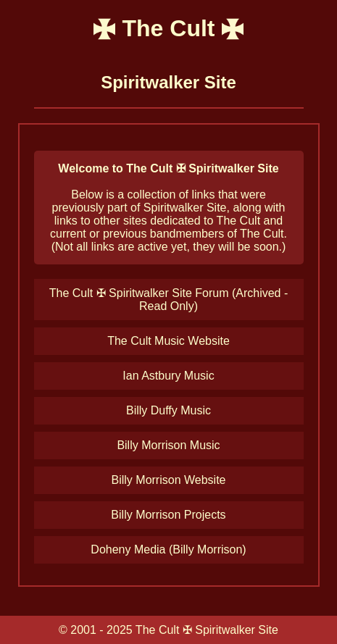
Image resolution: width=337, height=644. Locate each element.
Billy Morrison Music (168, 445)
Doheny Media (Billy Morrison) (168, 549)
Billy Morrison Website (169, 480)
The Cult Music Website (168, 341)
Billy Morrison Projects (168, 515)
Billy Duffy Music (168, 410)
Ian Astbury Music (168, 376)
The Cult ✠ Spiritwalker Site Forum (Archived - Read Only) (169, 300)
